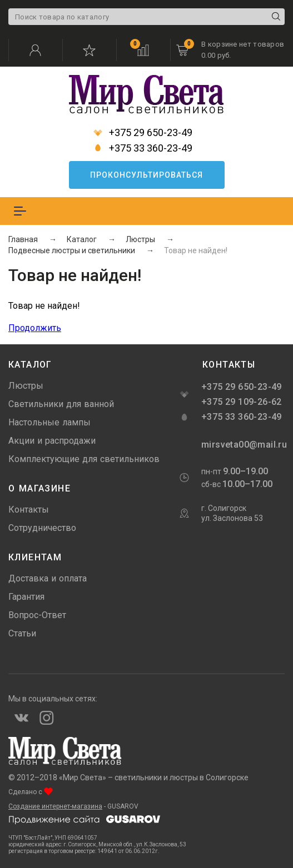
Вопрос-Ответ (37, 615)
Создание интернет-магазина (55, 806)
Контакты (29, 510)
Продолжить (35, 328)
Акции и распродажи (52, 441)
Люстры (26, 386)
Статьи (22, 633)
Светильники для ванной (61, 404)
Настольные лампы (49, 422)
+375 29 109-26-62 (242, 402)
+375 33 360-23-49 (143, 148)
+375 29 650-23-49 (143, 133)
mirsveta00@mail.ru (243, 445)
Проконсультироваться (146, 175)
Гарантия (26, 597)
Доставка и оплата (48, 578)
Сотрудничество (42, 528)
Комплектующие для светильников (84, 459)
